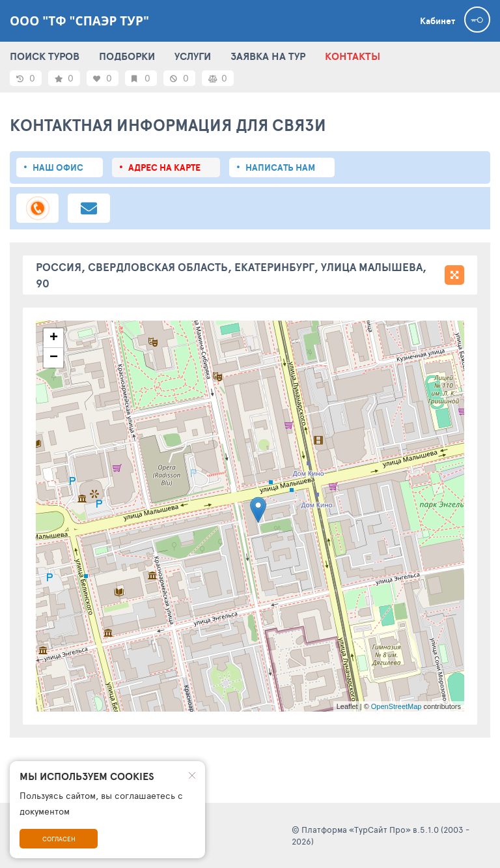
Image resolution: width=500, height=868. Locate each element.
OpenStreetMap (396, 706)
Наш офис (58, 167)
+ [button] (54, 338)
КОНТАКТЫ (353, 56)
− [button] (54, 358)
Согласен (59, 839)
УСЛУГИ (193, 56)
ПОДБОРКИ (127, 56)
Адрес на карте (164, 167)
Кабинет (437, 21)
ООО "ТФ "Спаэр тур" (79, 21)
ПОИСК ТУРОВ (45, 56)
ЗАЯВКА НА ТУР (268, 56)
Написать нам (280, 167)
